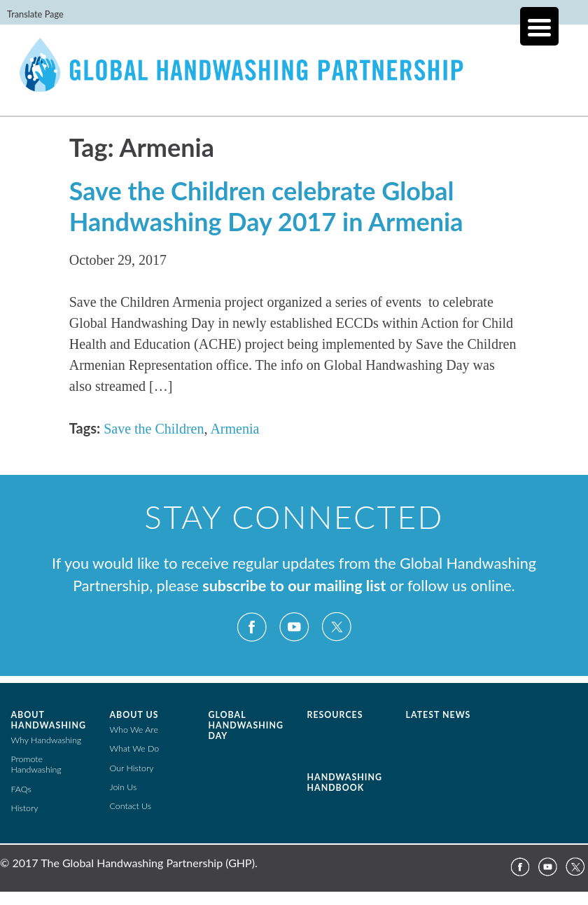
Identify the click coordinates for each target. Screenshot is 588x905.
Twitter (336, 627)
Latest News (439, 715)
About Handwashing (49, 720)
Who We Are (134, 730)
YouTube (294, 627)
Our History (132, 768)
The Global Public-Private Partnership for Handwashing (294, 80)
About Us (134, 715)
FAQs (21, 789)
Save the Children (154, 429)
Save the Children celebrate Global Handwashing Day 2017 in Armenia (266, 206)
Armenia (234, 429)
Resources (335, 715)
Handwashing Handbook (345, 782)
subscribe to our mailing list (294, 586)
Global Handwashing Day (246, 725)
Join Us (124, 787)
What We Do (135, 748)
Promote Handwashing (36, 764)
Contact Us (131, 806)
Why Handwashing (47, 740)
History (25, 808)
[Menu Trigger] (539, 26)
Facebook (252, 627)
